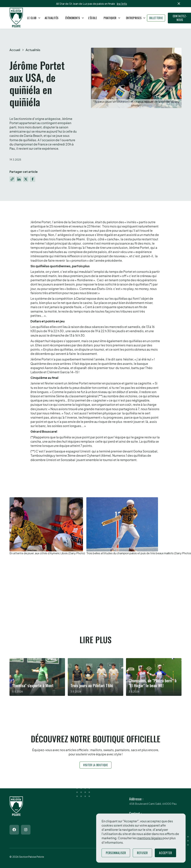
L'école (93, 18)
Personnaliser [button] (116, 853)
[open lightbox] (47, 526)
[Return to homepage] (16, 18)
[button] (33, 18)
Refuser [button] (142, 853)
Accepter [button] (165, 853)
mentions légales (150, 838)
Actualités (52, 18)
